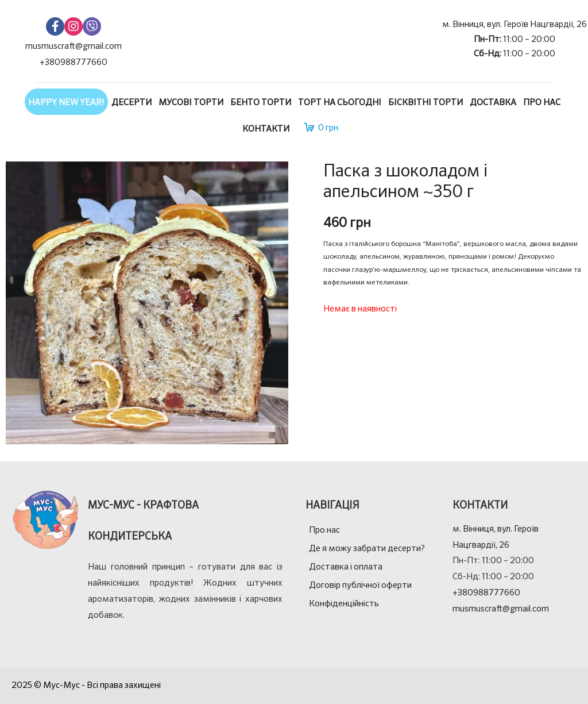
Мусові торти (191, 103)
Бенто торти (261, 103)
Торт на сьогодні (340, 103)
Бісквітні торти (425, 103)
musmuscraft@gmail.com (73, 46)
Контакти (266, 129)
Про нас (542, 103)
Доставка (493, 103)
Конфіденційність (344, 604)
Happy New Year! (66, 103)
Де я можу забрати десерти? (367, 549)
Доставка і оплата (346, 567)
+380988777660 (73, 62)
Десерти (131, 103)
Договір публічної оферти (360, 585)
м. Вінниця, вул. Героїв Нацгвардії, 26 (514, 24)
